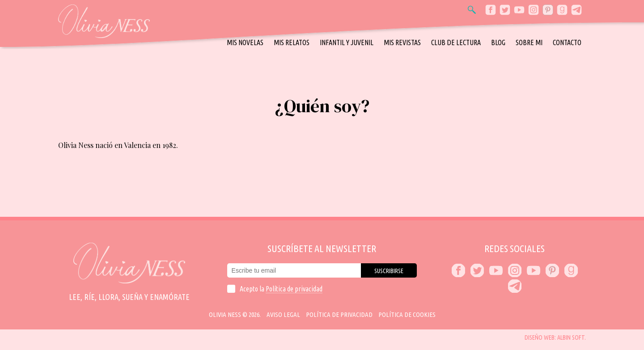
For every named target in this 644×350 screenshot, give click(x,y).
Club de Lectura (456, 42)
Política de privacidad (294, 289)
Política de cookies (407, 314)
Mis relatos (292, 42)
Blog (498, 42)
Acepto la (281, 289)
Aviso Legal (283, 314)
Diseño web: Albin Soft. (555, 337)
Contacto (567, 42)
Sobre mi (529, 42)
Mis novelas (245, 42)
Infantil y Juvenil (347, 42)
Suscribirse (389, 271)
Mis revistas (402, 42)
